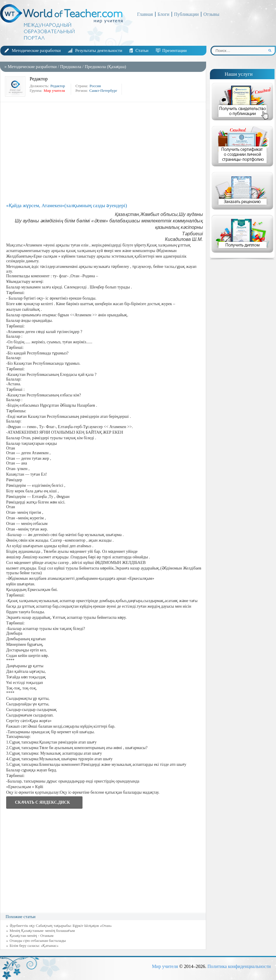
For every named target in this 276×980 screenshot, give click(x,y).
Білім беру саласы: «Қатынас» (34, 946)
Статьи (142, 50)
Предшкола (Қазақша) (105, 67)
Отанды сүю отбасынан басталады (38, 941)
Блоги (164, 14)
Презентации (175, 50)
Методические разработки (36, 50)
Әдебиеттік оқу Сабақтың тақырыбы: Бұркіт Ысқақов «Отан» (61, 926)
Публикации (186, 14)
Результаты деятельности (99, 50)
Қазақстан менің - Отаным (32, 936)
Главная (145, 14)
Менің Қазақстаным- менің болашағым (42, 931)
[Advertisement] (105, 152)
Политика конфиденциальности (239, 966)
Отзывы (211, 14)
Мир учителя (165, 966)
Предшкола (71, 67)
